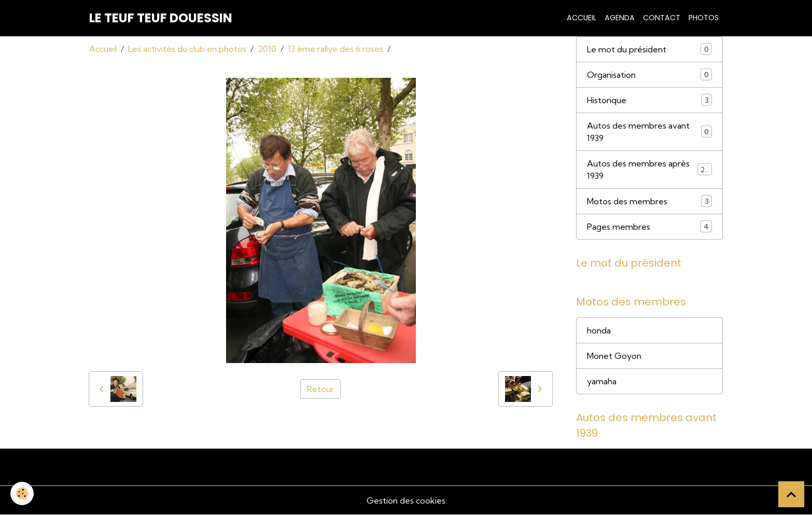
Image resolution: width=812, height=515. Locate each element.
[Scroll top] (791, 494)
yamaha (602, 381)
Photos (704, 18)
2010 (267, 49)
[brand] (161, 18)
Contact (662, 18)
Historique (649, 100)
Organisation (649, 74)
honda (599, 330)
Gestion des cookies (406, 500)
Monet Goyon (614, 356)
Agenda (620, 18)
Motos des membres (649, 201)
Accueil (582, 18)
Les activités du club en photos (187, 49)
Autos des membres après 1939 (649, 170)
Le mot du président (649, 49)
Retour (320, 389)
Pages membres (649, 226)
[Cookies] (22, 493)
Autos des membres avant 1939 (649, 132)
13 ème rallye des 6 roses (335, 49)
